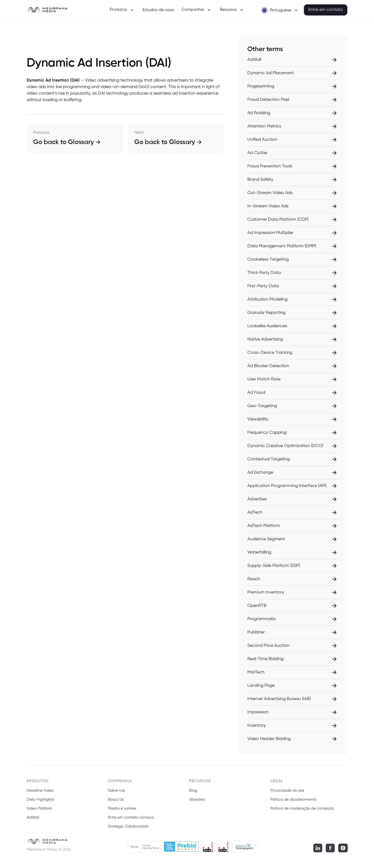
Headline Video (40, 793)
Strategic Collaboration (128, 829)
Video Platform (39, 811)
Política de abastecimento (293, 802)
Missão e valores (122, 811)
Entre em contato (326, 10)
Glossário (197, 802)
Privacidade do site (287, 793)
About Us (116, 802)
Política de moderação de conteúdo (302, 811)
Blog (193, 793)
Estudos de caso (158, 10)
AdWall (33, 820)
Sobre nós (116, 793)
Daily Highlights (40, 802)
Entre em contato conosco (131, 820)
